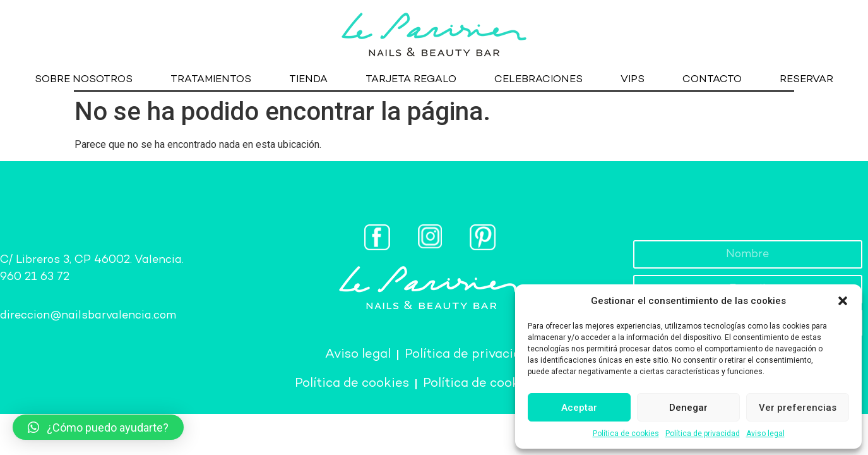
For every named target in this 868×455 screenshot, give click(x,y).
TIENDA (308, 80)
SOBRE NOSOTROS (84, 80)
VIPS (633, 80)
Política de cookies (626, 434)
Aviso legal (765, 434)
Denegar (688, 408)
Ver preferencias (798, 408)
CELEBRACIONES (538, 80)
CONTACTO (712, 80)
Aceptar (579, 408)
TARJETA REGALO (411, 80)
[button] (843, 301)
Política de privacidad (703, 434)
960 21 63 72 (35, 277)
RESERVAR (806, 80)
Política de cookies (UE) (495, 384)
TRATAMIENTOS (211, 80)
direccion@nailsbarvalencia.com (88, 316)
